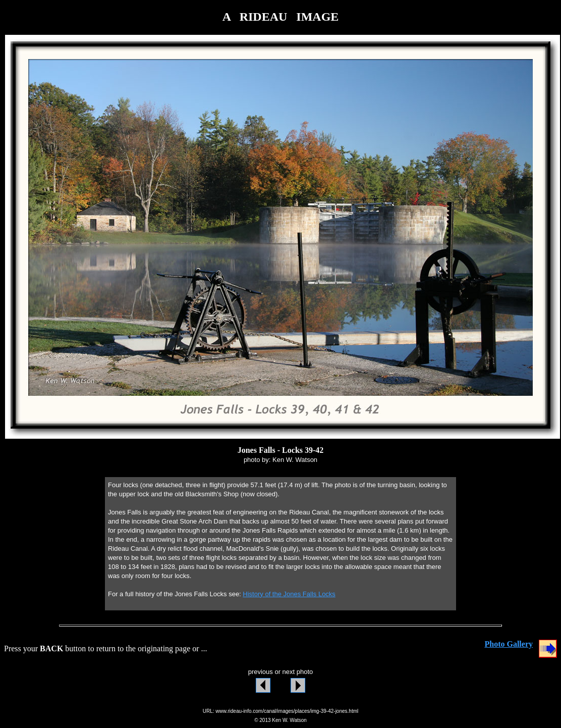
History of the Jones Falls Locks (289, 594)
